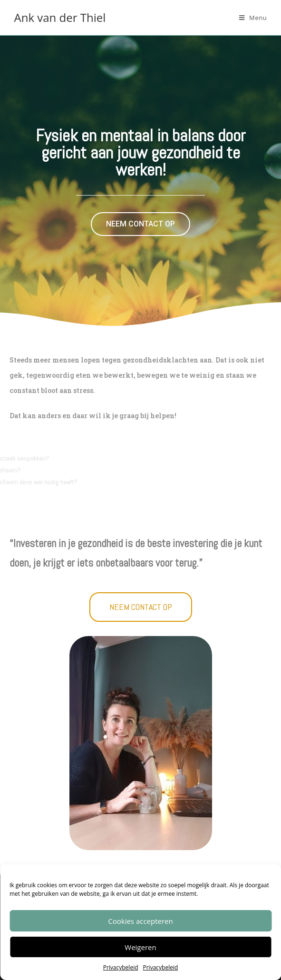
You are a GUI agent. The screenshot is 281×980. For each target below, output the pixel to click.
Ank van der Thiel (60, 17)
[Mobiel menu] (253, 18)
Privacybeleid (121, 967)
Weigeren (140, 947)
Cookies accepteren (140, 921)
